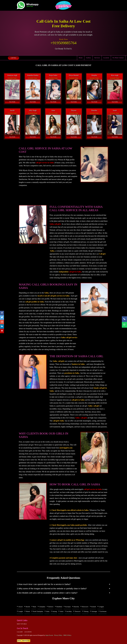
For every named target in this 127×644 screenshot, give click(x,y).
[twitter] (2, 318)
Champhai (42, 607)
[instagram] (2, 322)
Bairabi (28, 607)
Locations (28, 632)
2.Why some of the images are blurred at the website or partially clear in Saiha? (52, 589)
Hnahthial (59, 607)
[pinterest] (2, 331)
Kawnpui (68, 607)
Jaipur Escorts (49, 635)
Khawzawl (85, 607)
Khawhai (76, 607)
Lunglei (21, 611)
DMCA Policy (67, 635)
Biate (35, 607)
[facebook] (2, 313)
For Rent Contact (118, 58)
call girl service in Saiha (45, 163)
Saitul (62, 611)
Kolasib (94, 607)
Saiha (48, 611)
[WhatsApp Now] (124, 325)
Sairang (55, 611)
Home (81, 58)
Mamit (28, 611)
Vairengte (94, 611)
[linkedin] (2, 327)
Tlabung (86, 611)
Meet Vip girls (22, 624)
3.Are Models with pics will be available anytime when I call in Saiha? (47, 593)
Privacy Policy (58, 635)
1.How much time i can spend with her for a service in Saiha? (44, 584)
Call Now (13, 58)
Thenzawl (78, 611)
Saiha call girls (55, 224)
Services (97, 58)
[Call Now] (124, 319)
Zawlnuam (103, 611)
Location (106, 58)
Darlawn (51, 607)
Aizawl (20, 607)
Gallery (88, 58)
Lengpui (101, 607)
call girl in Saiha (75, 272)
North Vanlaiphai (38, 611)
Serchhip (69, 611)
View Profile (12, 102)
